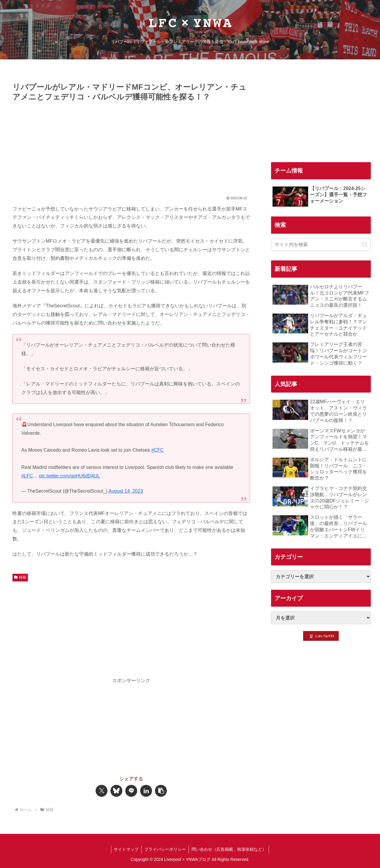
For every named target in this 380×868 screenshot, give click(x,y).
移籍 (20, 577)
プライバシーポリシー (165, 849)
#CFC (157, 450)
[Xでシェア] (102, 791)
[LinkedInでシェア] (146, 791)
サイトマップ (126, 849)
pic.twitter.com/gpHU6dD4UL (69, 476)
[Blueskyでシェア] (116, 791)
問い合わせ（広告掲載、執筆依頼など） (229, 849)
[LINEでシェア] (131, 791)
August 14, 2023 (126, 491)
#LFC (27, 476)
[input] (321, 245)
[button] (161, 791)
